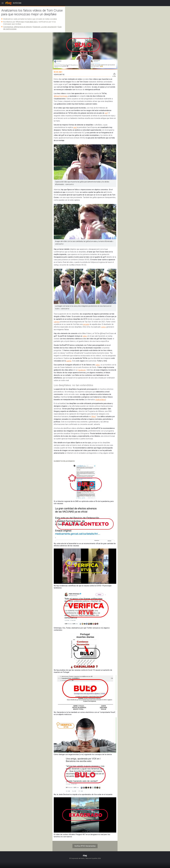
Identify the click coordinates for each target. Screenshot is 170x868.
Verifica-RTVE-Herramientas (85, 846)
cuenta (69, 361)
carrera (57, 322)
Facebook (82, 370)
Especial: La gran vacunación (45, 27)
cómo (103, 327)
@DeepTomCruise (61, 96)
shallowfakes (100, 400)
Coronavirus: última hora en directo (18, 27)
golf (106, 113)
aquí (75, 127)
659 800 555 (32, 22)
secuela (86, 324)
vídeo (85, 336)
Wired (94, 416)
